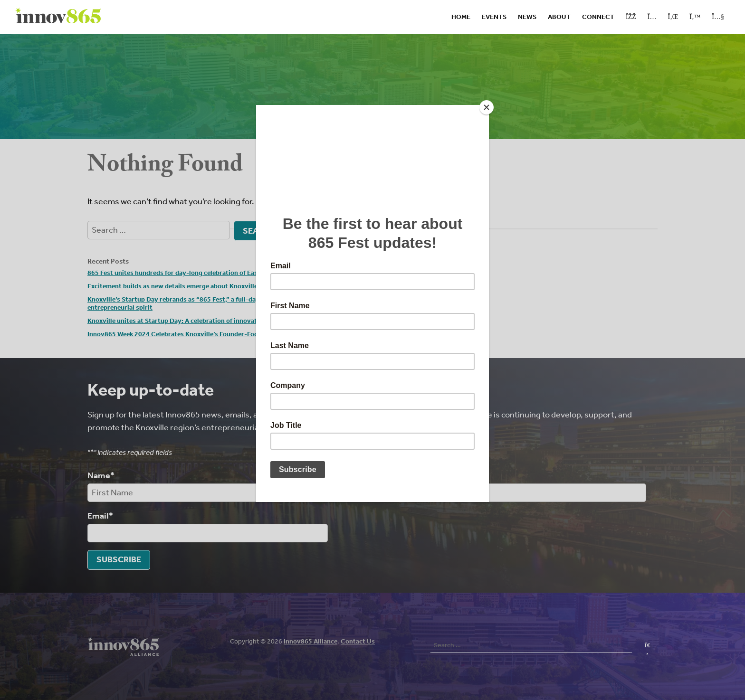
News (527, 17)
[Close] (487, 107)
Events (494, 17)
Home (461, 17)
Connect (598, 17)
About (559, 17)
